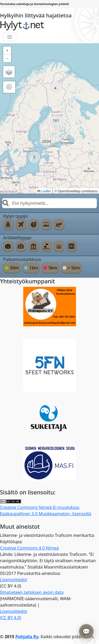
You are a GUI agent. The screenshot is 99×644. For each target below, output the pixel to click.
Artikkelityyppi (17, 238)
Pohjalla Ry (27, 637)
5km (53, 268)
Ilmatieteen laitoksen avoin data (32, 592)
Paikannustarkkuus (22, 259)
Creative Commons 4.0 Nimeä (29, 548)
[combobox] (49, 203)
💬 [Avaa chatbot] (86, 631)
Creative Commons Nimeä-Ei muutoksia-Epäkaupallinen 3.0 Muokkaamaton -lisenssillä (46, 508)
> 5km (74, 268)
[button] (55, 88)
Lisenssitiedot (14, 580)
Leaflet (44, 191)
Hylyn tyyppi (15, 216)
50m (14, 268)
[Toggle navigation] (10, 37)
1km (34, 268)
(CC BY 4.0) (11, 618)
